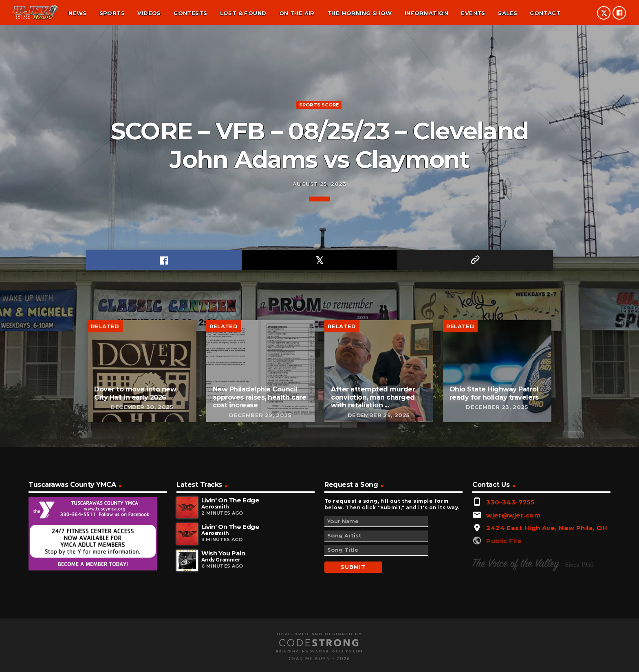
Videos (149, 13)
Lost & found (243, 13)
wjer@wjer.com (513, 621)
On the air (297, 13)
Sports (112, 13)
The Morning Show (359, 13)
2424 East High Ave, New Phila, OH (547, 634)
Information (426, 13)
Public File (504, 647)
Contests (190, 13)
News (78, 13)
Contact (545, 13)
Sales (508, 13)
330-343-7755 (510, 608)
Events (473, 13)
